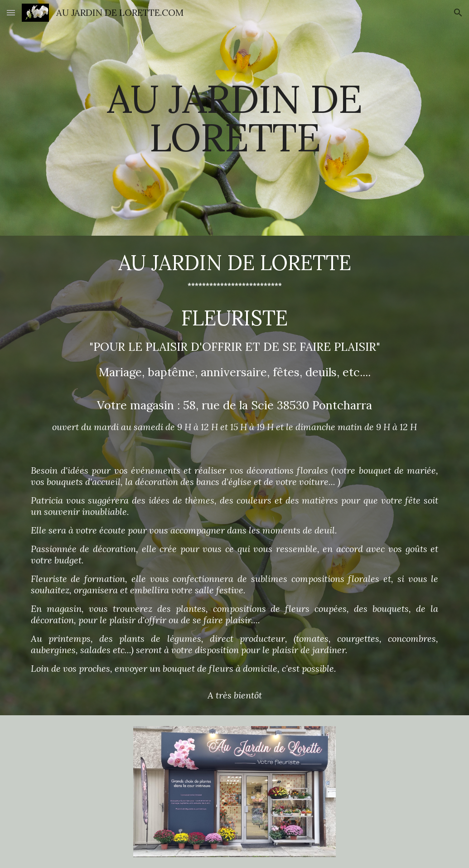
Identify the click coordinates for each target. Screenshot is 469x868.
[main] (235, 118)
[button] (11, 12)
